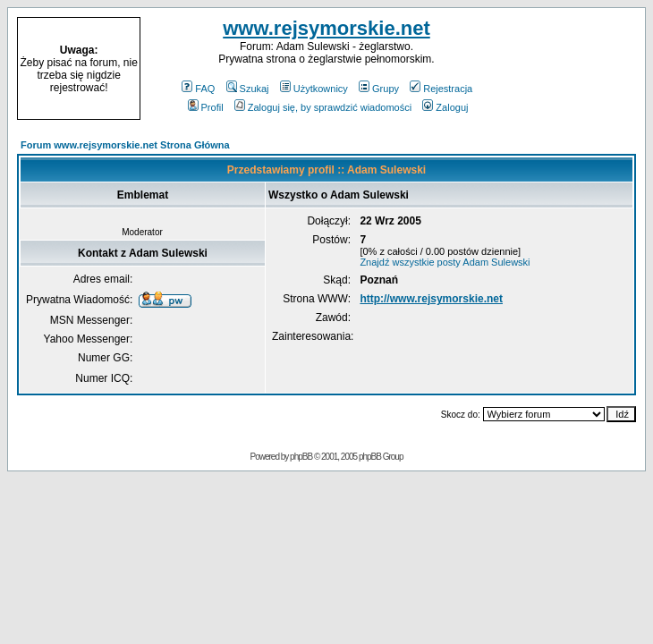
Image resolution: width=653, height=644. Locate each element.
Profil (206, 107)
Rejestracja (441, 89)
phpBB (301, 457)
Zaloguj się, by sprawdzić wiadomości (323, 107)
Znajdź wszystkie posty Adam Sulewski (445, 262)
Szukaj (248, 89)
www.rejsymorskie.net (326, 28)
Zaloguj (445, 107)
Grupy (379, 89)
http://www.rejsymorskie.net (431, 299)
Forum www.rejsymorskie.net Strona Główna (125, 145)
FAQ (198, 89)
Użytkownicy (314, 89)
